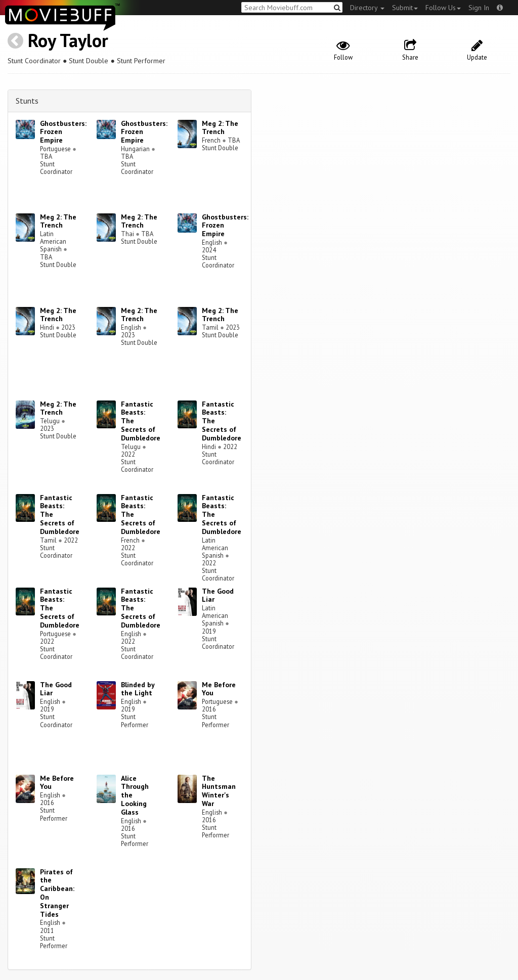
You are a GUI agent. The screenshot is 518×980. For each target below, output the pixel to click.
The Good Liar (218, 595)
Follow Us (443, 8)
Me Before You (219, 689)
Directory (367, 8)
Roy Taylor (68, 40)
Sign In (479, 8)
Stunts (27, 101)
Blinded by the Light (138, 689)
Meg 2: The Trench (220, 128)
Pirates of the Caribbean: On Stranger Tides (57, 893)
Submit (405, 8)
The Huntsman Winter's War (219, 791)
